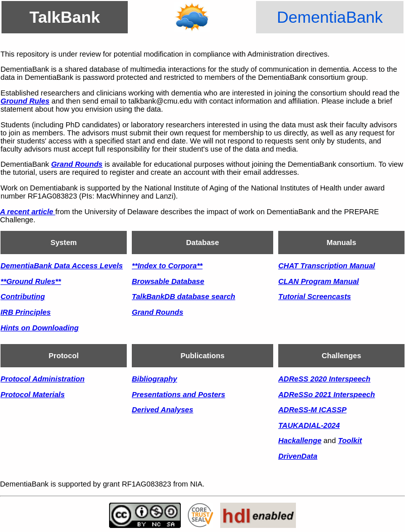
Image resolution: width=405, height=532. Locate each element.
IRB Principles (26, 312)
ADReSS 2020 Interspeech (324, 379)
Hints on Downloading (40, 328)
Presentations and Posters (179, 395)
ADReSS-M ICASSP (312, 410)
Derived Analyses (163, 410)
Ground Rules (25, 101)
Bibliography (155, 379)
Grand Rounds (77, 164)
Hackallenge (300, 441)
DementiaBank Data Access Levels (62, 266)
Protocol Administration (42, 379)
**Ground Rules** (31, 281)
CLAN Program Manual (319, 281)
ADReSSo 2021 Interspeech (326, 395)
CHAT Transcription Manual (327, 266)
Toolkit (350, 441)
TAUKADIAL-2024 (309, 425)
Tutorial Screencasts (315, 297)
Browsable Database (168, 281)
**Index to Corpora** (167, 266)
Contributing (23, 297)
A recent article (28, 212)
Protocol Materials (33, 395)
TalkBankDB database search (184, 297)
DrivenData (298, 456)
